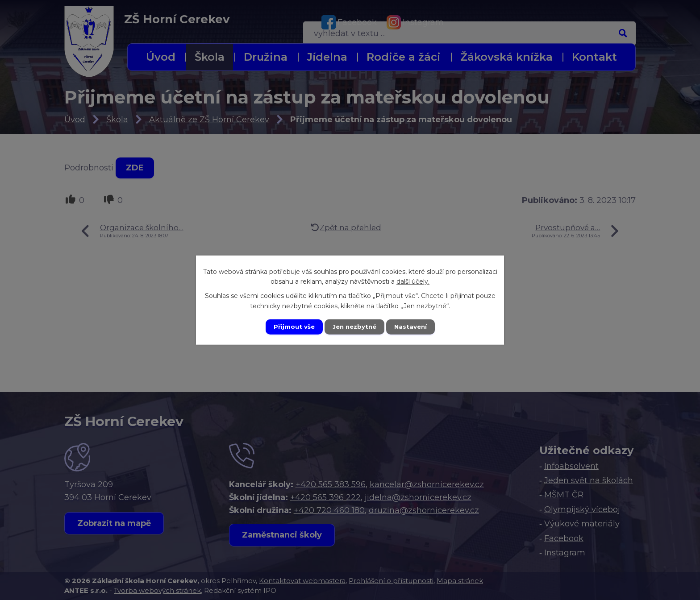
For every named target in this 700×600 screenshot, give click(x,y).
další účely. (413, 281)
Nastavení (413, 327)
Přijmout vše (291, 327)
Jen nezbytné (354, 327)
